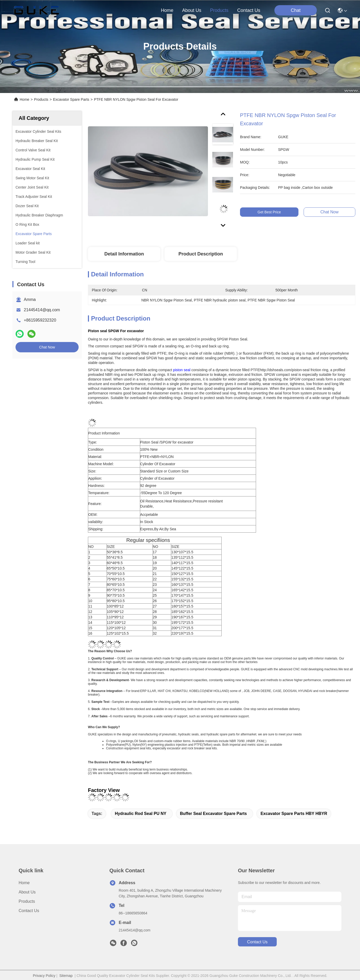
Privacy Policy (44, 976)
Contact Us (29, 911)
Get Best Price (274, 212)
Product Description (201, 254)
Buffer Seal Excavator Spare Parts (213, 814)
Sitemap (66, 976)
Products (41, 99)
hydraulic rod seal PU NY (141, 814)
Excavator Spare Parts (71, 99)
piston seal (182, 370)
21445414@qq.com (42, 310)
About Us (27, 892)
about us (192, 10)
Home (167, 10)
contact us (249, 10)
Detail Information (124, 254)
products (219, 10)
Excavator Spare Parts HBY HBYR (294, 814)
